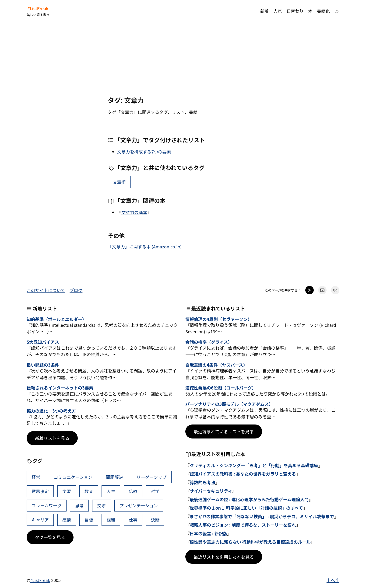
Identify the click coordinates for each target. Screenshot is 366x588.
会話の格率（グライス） (209, 342)
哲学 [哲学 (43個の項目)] (155, 491)
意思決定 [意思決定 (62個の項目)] (40, 491)
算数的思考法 (202, 482)
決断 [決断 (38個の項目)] (155, 520)
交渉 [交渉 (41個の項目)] (101, 505)
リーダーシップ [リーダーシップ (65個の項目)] (151, 477)
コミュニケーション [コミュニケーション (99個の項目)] (73, 477)
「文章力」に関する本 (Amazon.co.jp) (145, 247)
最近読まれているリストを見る (224, 431)
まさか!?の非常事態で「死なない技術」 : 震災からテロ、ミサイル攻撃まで (262, 516)
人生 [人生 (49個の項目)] (111, 491)
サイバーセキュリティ (211, 491)
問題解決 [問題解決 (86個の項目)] (114, 477)
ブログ (76, 290)
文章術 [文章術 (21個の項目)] (119, 182)
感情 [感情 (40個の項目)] (67, 520)
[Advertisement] (183, 59)
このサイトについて (46, 290)
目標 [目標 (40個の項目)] (89, 520)
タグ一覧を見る (50, 537)
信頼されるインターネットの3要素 (60, 388)
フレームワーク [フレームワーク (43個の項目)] (46, 505)
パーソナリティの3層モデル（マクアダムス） (229, 404)
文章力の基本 (134, 212)
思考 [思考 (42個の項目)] (79, 505)
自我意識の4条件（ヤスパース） (216, 365)
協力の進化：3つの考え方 (51, 411)
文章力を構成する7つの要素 (144, 152)
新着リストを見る (52, 438)
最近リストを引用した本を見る (224, 557)
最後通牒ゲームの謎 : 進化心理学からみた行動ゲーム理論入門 (249, 499)
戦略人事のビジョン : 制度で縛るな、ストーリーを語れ (243, 525)
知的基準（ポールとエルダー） (56, 319)
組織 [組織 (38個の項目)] (111, 520)
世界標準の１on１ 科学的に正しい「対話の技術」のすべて (246, 508)
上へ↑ (333, 580)
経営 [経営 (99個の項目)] (36, 477)
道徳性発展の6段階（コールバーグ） (221, 388)
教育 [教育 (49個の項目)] (89, 491)
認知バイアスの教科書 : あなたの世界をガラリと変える (243, 474)
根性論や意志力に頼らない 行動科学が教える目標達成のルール (250, 542)
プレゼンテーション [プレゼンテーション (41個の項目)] (139, 505)
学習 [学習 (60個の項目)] (67, 491)
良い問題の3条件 (43, 365)
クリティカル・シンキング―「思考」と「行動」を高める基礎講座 (254, 465)
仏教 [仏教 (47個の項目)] (133, 491)
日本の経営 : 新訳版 (208, 533)
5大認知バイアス (43, 342)
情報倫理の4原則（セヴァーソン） (219, 319)
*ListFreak (38, 8)
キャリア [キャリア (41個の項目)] (40, 520)
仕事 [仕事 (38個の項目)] (133, 520)
